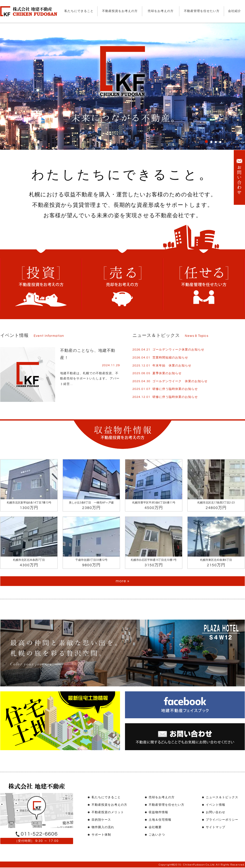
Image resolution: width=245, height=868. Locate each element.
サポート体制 (101, 835)
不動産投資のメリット (108, 812)
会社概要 (155, 827)
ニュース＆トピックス (222, 797)
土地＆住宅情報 (160, 820)
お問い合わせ (216, 812)
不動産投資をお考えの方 (120, 11)
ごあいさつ (157, 835)
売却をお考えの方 (161, 11)
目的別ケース (101, 820)
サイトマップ (216, 827)
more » (123, 581)
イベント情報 (216, 805)
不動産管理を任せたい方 (202, 11)
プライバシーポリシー (222, 820)
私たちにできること (79, 11)
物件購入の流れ (103, 827)
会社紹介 (235, 11)
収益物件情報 (158, 812)
